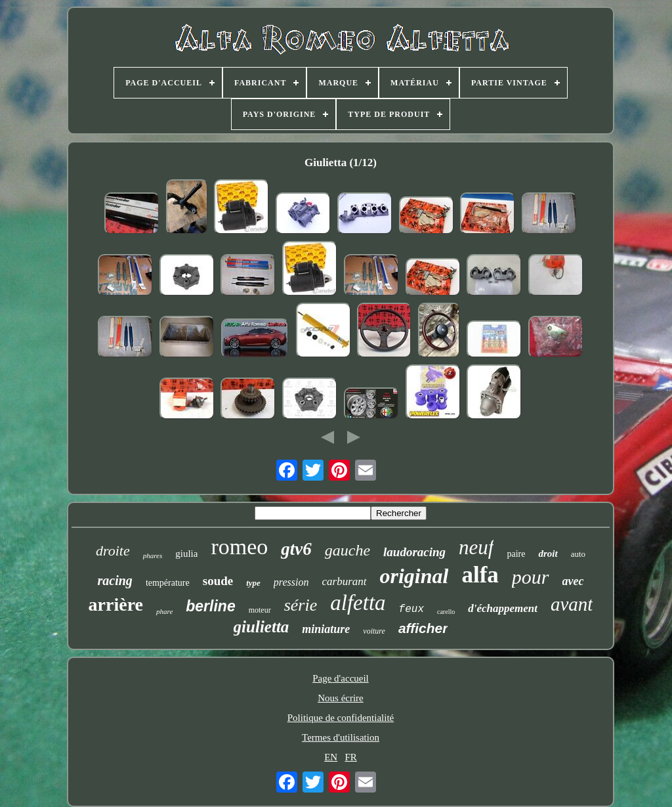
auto (578, 554)
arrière (116, 604)
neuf (476, 547)
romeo (239, 547)
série (301, 605)
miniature (326, 629)
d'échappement (503, 608)
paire (516, 554)
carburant (345, 581)
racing (115, 580)
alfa (480, 575)
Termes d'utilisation (341, 737)
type (253, 583)
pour (531, 577)
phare (164, 611)
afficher (423, 628)
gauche (347, 550)
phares (153, 556)
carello (446, 612)
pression (291, 582)
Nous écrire (341, 698)
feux (411, 609)
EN (331, 757)
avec (573, 581)
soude (218, 581)
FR (350, 757)
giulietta (262, 627)
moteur (260, 610)
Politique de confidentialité (341, 718)
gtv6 (296, 549)
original (414, 576)
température (168, 583)
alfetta (358, 603)
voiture (374, 631)
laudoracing (414, 552)
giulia (186, 554)
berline (210, 606)
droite (113, 551)
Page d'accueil (341, 678)
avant (572, 604)
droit (548, 554)
